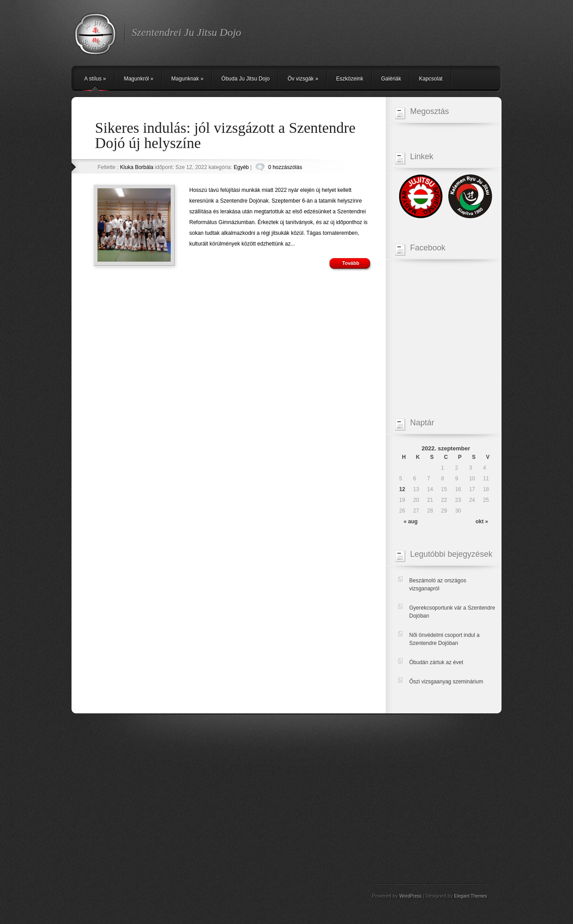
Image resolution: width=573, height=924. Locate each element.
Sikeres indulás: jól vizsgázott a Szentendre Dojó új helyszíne (225, 135)
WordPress (410, 896)
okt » (482, 521)
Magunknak (187, 79)
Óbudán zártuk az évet (436, 662)
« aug (411, 521)
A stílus (95, 79)
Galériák (391, 79)
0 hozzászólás (285, 167)
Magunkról (139, 79)
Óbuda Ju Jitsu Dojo (245, 79)
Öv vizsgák (303, 79)
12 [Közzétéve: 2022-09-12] (402, 489)
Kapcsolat (431, 79)
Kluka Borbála (137, 167)
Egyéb (241, 167)
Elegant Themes (470, 896)
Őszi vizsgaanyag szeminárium (446, 682)
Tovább (350, 263)
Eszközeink (350, 79)
